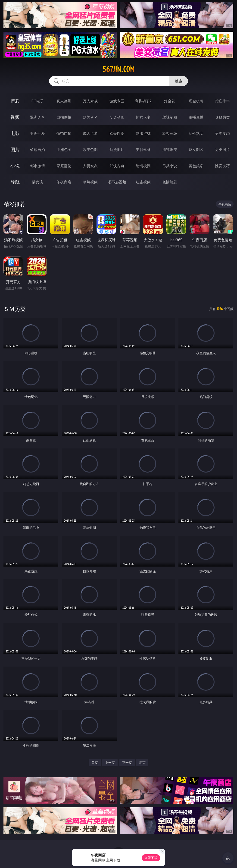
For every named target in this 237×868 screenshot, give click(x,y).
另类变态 (222, 133)
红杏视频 (143, 182)
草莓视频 (90, 182)
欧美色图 (90, 150)
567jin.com (118, 69)
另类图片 (222, 150)
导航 (15, 182)
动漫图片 (117, 150)
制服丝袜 (143, 133)
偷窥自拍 (37, 150)
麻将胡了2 (143, 101)
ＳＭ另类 (222, 117)
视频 (15, 117)
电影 (15, 133)
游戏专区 (117, 101)
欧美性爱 (117, 133)
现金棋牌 (196, 101)
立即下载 (151, 858)
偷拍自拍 (64, 133)
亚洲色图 (64, 150)
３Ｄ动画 (117, 117)
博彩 (15, 101)
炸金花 (170, 101)
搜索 (179, 81)
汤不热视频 (117, 182)
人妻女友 (90, 166)
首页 (95, 763)
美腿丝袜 (143, 150)
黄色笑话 (196, 166)
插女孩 (37, 182)
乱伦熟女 (196, 133)
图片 (15, 149)
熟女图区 (196, 150)
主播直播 (196, 117)
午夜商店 (64, 182)
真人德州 (64, 101)
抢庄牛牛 (222, 101)
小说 (15, 166)
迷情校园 (143, 166)
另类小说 (170, 166)
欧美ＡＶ (90, 117)
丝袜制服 (170, 117)
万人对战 (90, 101)
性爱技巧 (222, 166)
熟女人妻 (143, 117)
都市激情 (37, 166)
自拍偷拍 (64, 117)
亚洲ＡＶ (37, 117)
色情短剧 (170, 182)
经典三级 (170, 133)
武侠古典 (117, 166)
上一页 (110, 763)
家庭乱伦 (64, 166)
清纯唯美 (170, 150)
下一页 (127, 763)
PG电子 (37, 101)
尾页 (142, 763)
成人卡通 (90, 133)
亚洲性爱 (37, 133)
